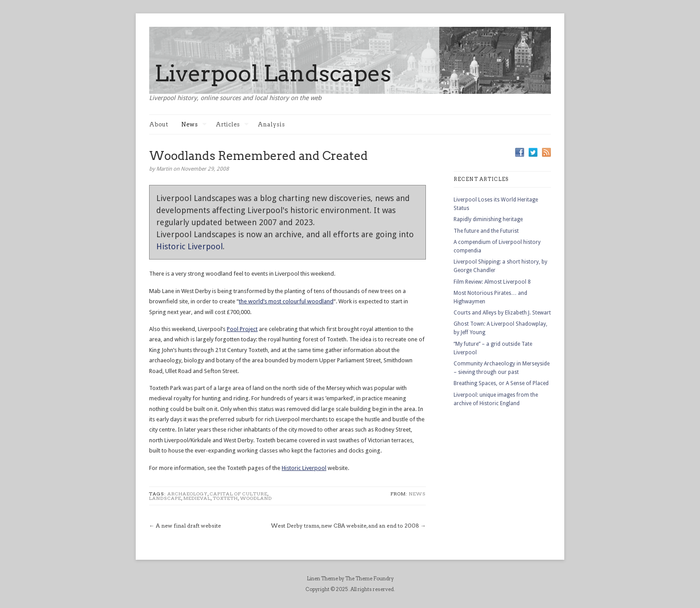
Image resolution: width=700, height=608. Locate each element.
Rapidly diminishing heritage (488, 219)
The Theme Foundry (369, 579)
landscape (165, 498)
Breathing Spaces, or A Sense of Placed (501, 383)
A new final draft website (188, 526)
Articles (232, 124)
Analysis (271, 124)
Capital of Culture (239, 494)
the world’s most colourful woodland (286, 301)
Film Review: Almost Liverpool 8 (492, 282)
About (158, 124)
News (194, 124)
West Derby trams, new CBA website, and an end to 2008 (345, 526)
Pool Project (242, 329)
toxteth (225, 498)
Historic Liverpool (190, 246)
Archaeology (187, 494)
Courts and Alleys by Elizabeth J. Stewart (502, 313)
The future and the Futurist (486, 231)
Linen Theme (322, 579)
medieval (197, 498)
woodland (256, 498)
